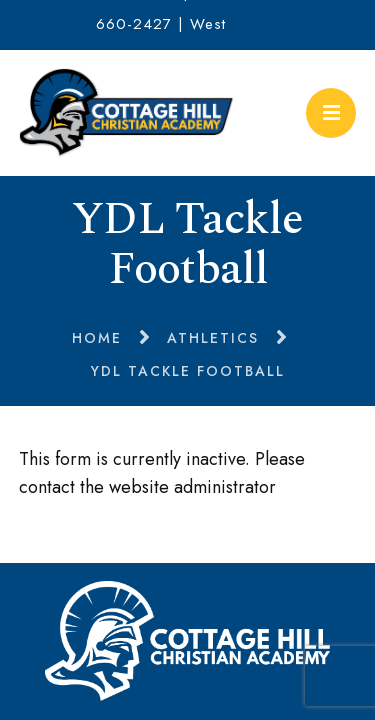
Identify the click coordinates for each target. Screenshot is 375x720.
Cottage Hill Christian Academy (127, 113)
